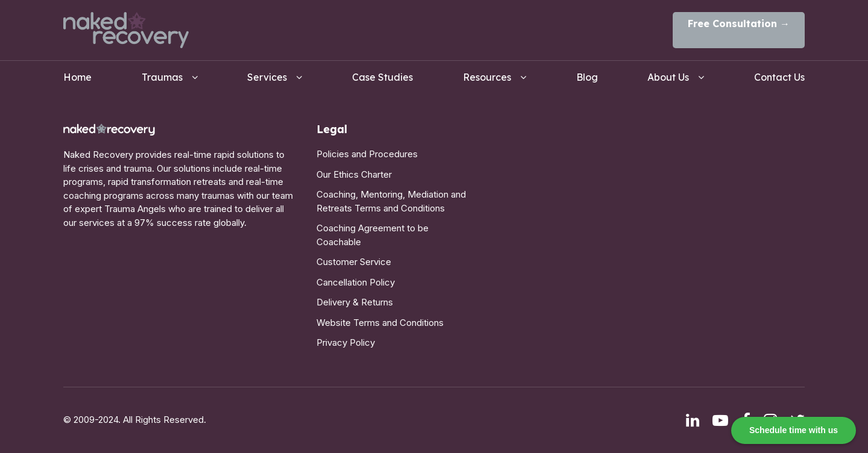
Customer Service (354, 262)
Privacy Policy (346, 342)
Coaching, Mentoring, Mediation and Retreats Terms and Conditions (391, 201)
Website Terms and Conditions (380, 323)
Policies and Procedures (367, 154)
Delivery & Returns (355, 302)
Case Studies (382, 77)
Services (267, 77)
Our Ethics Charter (354, 174)
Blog (587, 77)
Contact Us (779, 77)
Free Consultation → (739, 23)
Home (77, 77)
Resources (487, 77)
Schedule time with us (794, 430)
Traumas (162, 77)
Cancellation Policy (356, 282)
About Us (668, 77)
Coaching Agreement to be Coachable (373, 235)
